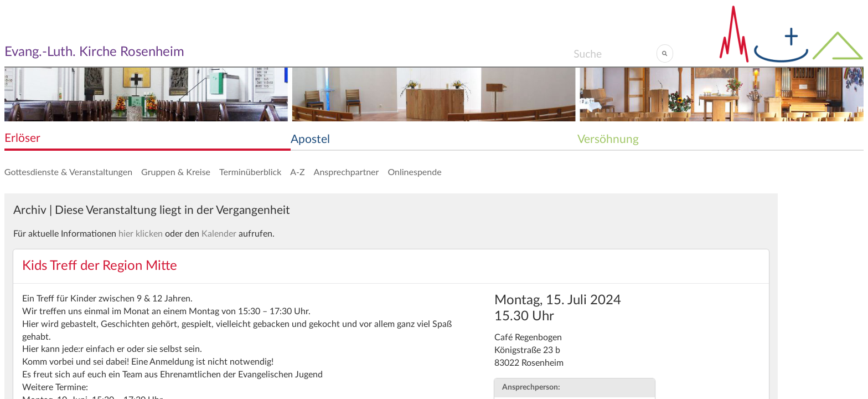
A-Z (297, 172)
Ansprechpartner (347, 172)
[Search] (615, 53)
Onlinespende (414, 172)
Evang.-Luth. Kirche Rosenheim (94, 52)
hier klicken (141, 234)
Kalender (219, 234)
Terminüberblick (250, 172)
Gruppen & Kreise (176, 172)
